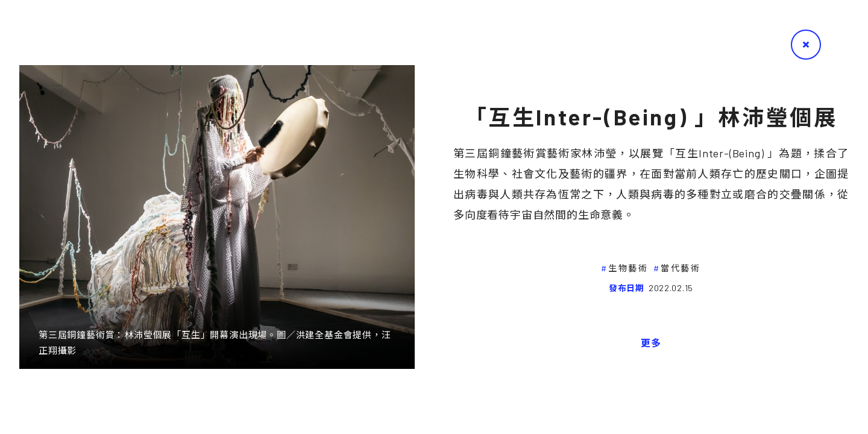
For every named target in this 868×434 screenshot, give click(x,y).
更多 (651, 343)
